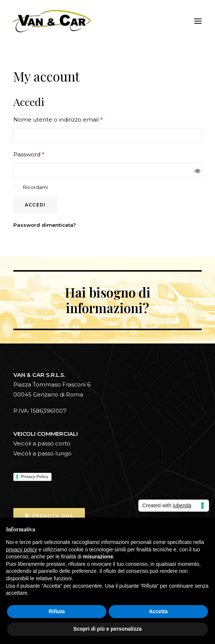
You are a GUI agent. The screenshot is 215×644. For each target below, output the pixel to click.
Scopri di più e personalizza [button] (107, 629)
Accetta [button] (158, 611)
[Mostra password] (195, 170)
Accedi (35, 205)
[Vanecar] (52, 21)
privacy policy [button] (21, 550)
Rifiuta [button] (57, 611)
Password (29, 154)
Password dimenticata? (45, 225)
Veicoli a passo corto (42, 443)
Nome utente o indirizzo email (58, 119)
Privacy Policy (35, 477)
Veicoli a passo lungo (42, 453)
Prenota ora (49, 516)
